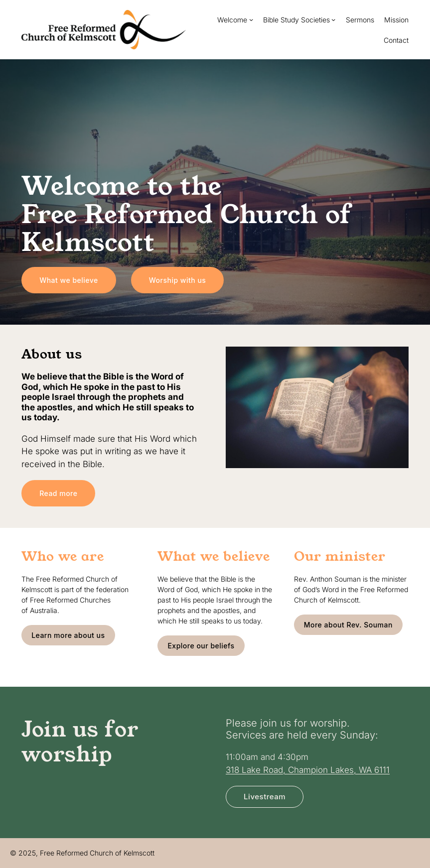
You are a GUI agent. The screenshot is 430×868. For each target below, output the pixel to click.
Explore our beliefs (201, 646)
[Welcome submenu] (251, 19)
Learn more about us (68, 635)
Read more (58, 493)
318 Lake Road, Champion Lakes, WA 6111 (308, 770)
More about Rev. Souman (348, 625)
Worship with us (178, 280)
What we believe (69, 280)
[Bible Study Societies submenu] (333, 19)
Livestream (265, 797)
